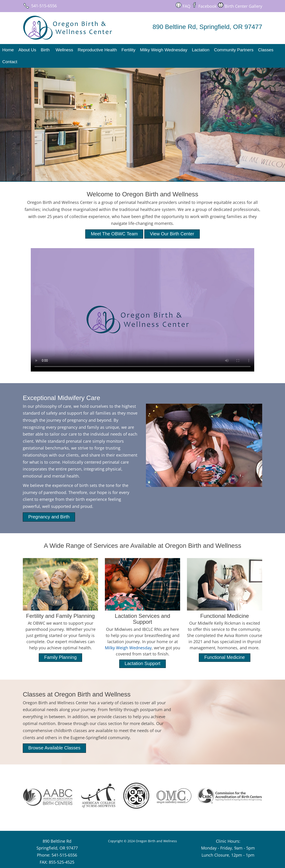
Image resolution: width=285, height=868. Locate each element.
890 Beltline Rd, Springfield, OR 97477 (207, 27)
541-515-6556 (44, 6)
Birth (45, 50)
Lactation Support (143, 663)
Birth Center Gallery (243, 6)
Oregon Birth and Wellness (156, 841)
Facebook (207, 6)
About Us (27, 50)
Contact (10, 62)
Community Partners (234, 50)
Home (8, 50)
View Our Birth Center (172, 234)
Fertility (128, 50)
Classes (266, 50)
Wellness (64, 50)
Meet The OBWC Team (114, 234)
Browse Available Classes (54, 748)
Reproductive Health (97, 50)
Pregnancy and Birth (49, 517)
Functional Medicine (225, 657)
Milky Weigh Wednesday (164, 50)
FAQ (187, 6)
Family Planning (60, 657)
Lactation (201, 50)
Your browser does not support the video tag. (142, 310)
